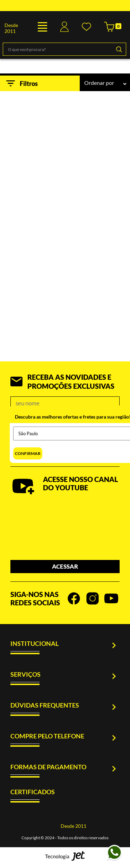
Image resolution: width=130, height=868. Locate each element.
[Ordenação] (105, 84)
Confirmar (28, 453)
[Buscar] (119, 49)
